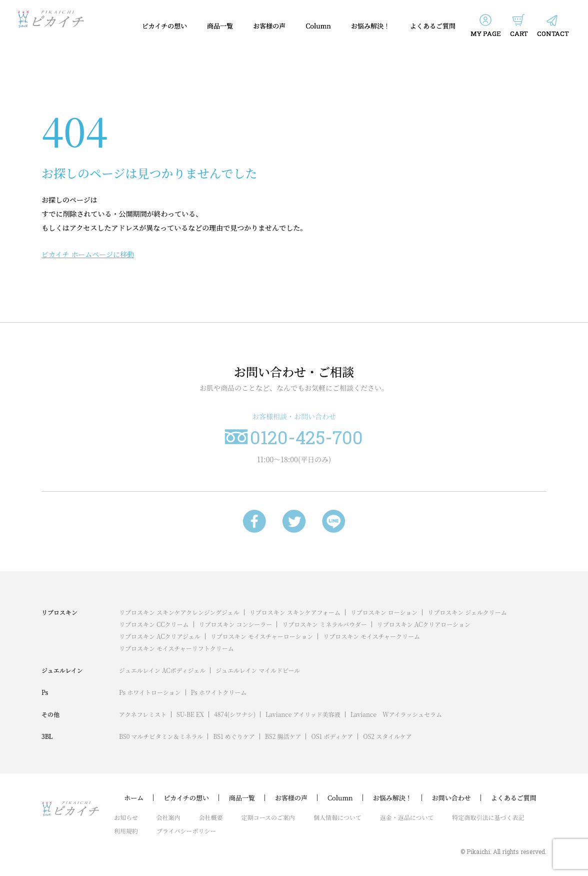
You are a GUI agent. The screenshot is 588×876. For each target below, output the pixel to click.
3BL (47, 736)
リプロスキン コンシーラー (236, 624)
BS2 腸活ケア (283, 736)
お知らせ (126, 817)
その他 (50, 714)
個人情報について (337, 817)
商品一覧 (220, 26)
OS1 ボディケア (332, 736)
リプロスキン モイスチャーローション (262, 636)
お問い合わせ (451, 798)
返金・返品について (407, 817)
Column (318, 26)
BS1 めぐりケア (234, 736)
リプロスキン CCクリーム (154, 624)
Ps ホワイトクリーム (219, 692)
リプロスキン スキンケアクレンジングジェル (179, 612)
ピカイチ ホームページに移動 (88, 254)
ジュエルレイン (62, 670)
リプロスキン (59, 612)
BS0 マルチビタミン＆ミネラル (161, 736)
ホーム (134, 798)
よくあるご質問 (433, 26)
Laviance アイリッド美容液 (303, 714)
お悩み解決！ (370, 26)
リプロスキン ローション (384, 612)
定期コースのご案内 (268, 817)
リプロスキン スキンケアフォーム (295, 612)
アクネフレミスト (143, 714)
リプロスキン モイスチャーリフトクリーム (176, 648)
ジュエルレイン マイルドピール (258, 670)
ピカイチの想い (165, 26)
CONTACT (553, 34)
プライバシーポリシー (186, 831)
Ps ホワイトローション (150, 692)
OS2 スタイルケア (387, 736)
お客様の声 (269, 26)
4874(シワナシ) (235, 714)
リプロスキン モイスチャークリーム (371, 636)
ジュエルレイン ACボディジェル (162, 670)
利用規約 (126, 831)
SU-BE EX (190, 714)
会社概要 (211, 817)
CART (519, 34)
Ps (45, 692)
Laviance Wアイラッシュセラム (396, 714)
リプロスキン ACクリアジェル (160, 636)
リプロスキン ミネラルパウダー (324, 624)
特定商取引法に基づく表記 (488, 817)
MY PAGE (486, 34)
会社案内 (168, 817)
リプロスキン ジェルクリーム (467, 612)
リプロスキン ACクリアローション (424, 624)
